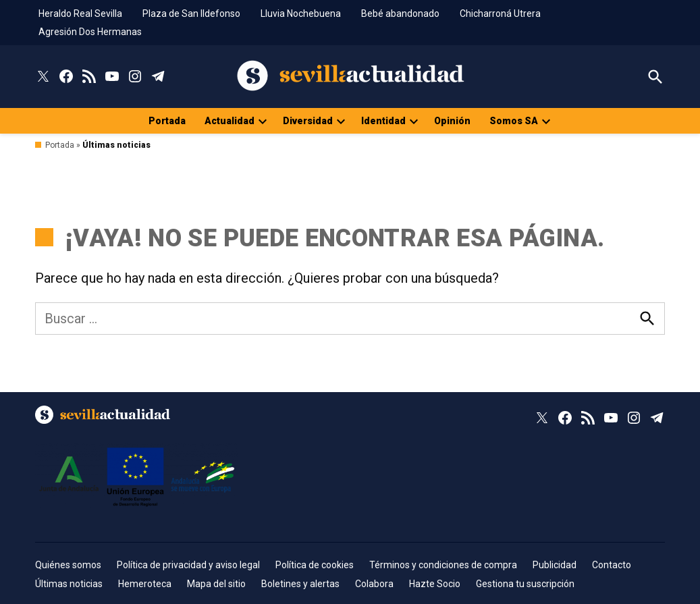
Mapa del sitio (216, 584)
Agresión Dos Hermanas (90, 32)
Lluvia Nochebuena (301, 13)
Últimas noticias (69, 584)
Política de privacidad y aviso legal (188, 565)
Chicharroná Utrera (500, 13)
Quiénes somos (68, 565)
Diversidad (308, 121)
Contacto (612, 565)
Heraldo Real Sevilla (80, 13)
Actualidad (230, 121)
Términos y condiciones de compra (443, 565)
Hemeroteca (145, 584)
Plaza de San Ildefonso (191, 13)
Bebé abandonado (400, 13)
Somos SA (514, 121)
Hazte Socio (435, 584)
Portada (167, 121)
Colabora (374, 584)
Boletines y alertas (300, 584)
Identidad (383, 121)
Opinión (452, 121)
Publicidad (555, 565)
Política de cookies (315, 565)
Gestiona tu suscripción (525, 584)
